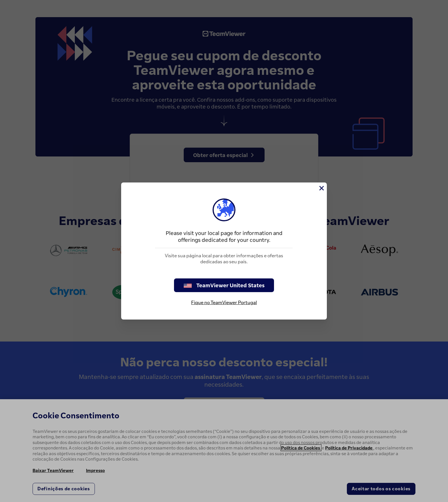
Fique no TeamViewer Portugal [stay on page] (224, 302)
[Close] (321, 188)
